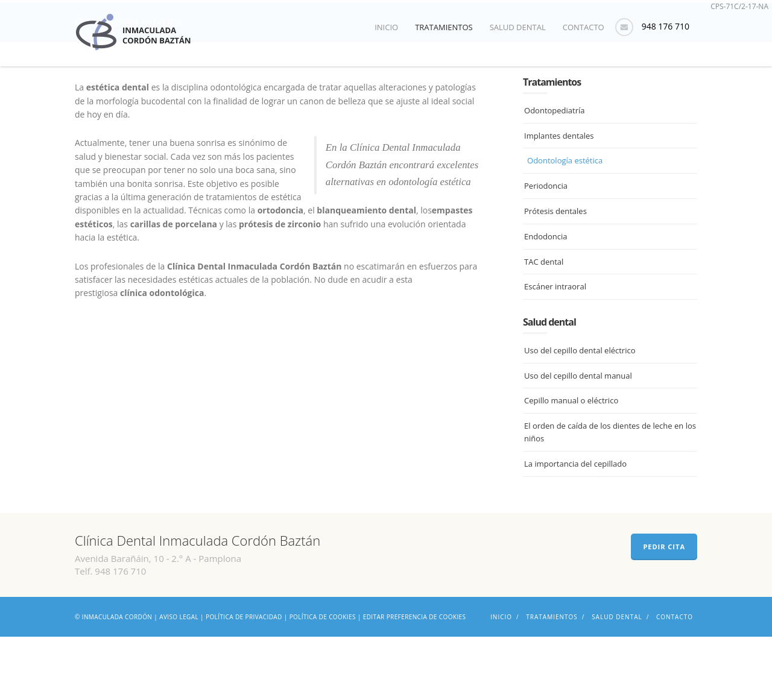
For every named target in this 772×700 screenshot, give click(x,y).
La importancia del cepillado (575, 528)
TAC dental (544, 325)
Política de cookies (323, 680)
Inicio (386, 27)
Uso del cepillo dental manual (578, 439)
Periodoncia (546, 250)
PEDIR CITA (664, 610)
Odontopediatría (554, 174)
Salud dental (518, 27)
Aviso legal (179, 680)
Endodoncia (546, 300)
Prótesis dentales (555, 275)
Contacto (584, 27)
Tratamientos (444, 27)
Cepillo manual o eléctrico (571, 464)
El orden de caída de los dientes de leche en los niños (610, 496)
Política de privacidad (244, 680)
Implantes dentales (559, 199)
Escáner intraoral (555, 350)
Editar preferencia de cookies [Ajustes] (415, 680)
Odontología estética (565, 224)
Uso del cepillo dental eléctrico (580, 414)
